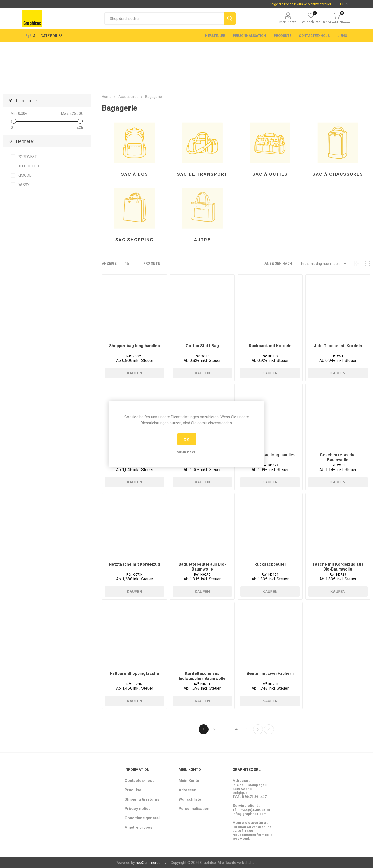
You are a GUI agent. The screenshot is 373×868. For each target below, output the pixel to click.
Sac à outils (270, 174)
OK (187, 439)
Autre (202, 240)
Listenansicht (367, 263)
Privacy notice (138, 809)
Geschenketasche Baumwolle (338, 457)
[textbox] (164, 19)
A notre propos (138, 827)
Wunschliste (190, 799)
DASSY (24, 185)
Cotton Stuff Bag (202, 346)
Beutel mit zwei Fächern (270, 674)
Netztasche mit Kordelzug (134, 564)
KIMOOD (25, 175)
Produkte (282, 36)
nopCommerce (148, 863)
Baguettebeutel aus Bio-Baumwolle (202, 567)
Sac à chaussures (338, 174)
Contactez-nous (314, 36)
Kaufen (134, 373)
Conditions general (142, 818)
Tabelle (357, 263)
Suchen (230, 19)
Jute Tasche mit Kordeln (338, 346)
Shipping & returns (142, 799)
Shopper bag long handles (134, 346)
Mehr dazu (187, 452)
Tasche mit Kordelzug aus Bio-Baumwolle (338, 567)
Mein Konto (288, 22)
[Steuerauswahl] (302, 4)
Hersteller (215, 36)
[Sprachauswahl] (344, 4)
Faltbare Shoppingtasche (135, 674)
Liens (342, 36)
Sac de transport (202, 174)
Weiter (258, 729)
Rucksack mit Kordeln (270, 346)
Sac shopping (134, 240)
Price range (26, 101)
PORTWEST (27, 157)
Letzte (269, 729)
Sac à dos (135, 174)
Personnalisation (249, 36)
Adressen (187, 790)
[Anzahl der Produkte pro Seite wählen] (130, 263)
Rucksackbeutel (270, 564)
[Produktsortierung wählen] (323, 263)
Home (107, 97)
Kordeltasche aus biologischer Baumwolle (202, 676)
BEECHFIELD (28, 166)
